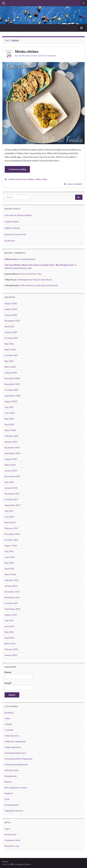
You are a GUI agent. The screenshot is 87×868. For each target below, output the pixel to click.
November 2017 (12, 494)
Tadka (38, 179)
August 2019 (11, 459)
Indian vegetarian (13, 747)
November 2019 (12, 448)
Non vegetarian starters (16, 788)
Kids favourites (12, 770)
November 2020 (12, 384)
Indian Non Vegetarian (47, 56)
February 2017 (11, 528)
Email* (19, 686)
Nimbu (31, 179)
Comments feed (12, 840)
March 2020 (10, 430)
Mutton (8, 782)
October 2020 (11, 390)
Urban (44, 179)
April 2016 (9, 569)
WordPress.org (12, 846)
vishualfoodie (23, 56)
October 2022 (11, 338)
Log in (7, 829)
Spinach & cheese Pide (15, 234)
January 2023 (11, 332)
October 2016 (11, 540)
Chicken (34, 56)
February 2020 (11, 436)
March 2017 (10, 522)
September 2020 (13, 396)
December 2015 (12, 592)
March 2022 (10, 349)
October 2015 (11, 603)
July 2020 (9, 407)
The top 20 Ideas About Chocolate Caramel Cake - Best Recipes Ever (39, 265)
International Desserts (15, 753)
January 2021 (11, 373)
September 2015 (13, 609)
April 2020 (9, 424)
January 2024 (11, 315)
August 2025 (11, 303)
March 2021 (10, 367)
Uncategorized (12, 805)
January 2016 (11, 586)
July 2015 (9, 620)
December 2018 (12, 476)
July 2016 (9, 551)
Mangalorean (11, 776)
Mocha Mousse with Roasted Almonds (40, 285)
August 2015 (11, 615)
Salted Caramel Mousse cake (18, 268)
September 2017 (13, 505)
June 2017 (9, 517)
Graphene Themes (23, 864)
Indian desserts (12, 736)
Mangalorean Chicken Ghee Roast (36, 280)
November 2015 (12, 597)
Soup (7, 799)
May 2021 (9, 361)
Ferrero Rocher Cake (32, 274)
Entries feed (10, 834)
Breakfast (9, 713)
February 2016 (11, 580)
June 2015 (9, 626)
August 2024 (11, 309)
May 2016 (9, 563)
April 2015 (9, 638)
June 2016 (9, 557)
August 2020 (11, 401)
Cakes (8, 718)
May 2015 (9, 632)
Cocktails (9, 730)
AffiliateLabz (11, 259)
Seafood (9, 793)
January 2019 (11, 471)
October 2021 (11, 355)
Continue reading (17, 169)
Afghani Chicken (12, 228)
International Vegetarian (16, 764)
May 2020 (9, 419)
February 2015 (11, 649)
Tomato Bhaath (28, 259)
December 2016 (12, 534)
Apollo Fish (10, 241)
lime (25, 179)
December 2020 (12, 378)
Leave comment (75, 184)
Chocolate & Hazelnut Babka (18, 215)
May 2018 (9, 482)
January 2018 (11, 488)
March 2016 (10, 574)
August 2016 (11, 546)
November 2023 (12, 321)
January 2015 (11, 655)
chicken (12, 179)
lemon (19, 179)
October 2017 (11, 499)
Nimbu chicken (27, 51)
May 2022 (9, 344)
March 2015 (10, 644)
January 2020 (11, 442)
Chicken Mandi (12, 222)
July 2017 (9, 511)
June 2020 (9, 413)
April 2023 (9, 326)
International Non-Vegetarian (19, 759)
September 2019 (13, 453)
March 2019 (10, 465)
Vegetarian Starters (14, 811)
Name (19, 675)
